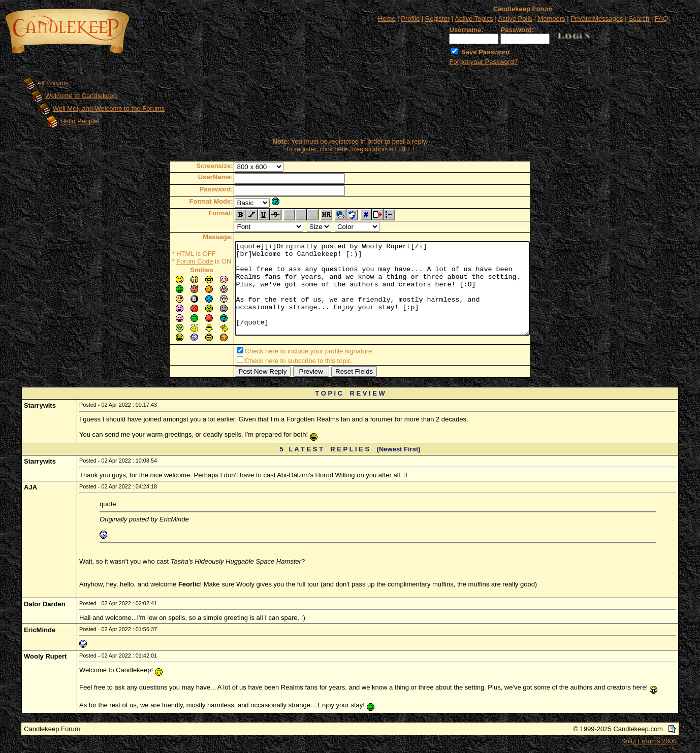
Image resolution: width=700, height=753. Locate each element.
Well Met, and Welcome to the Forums (109, 108)
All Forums (53, 83)
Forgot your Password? (483, 62)
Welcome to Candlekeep (81, 96)
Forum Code (177, 261)
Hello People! (80, 121)
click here (333, 149)
